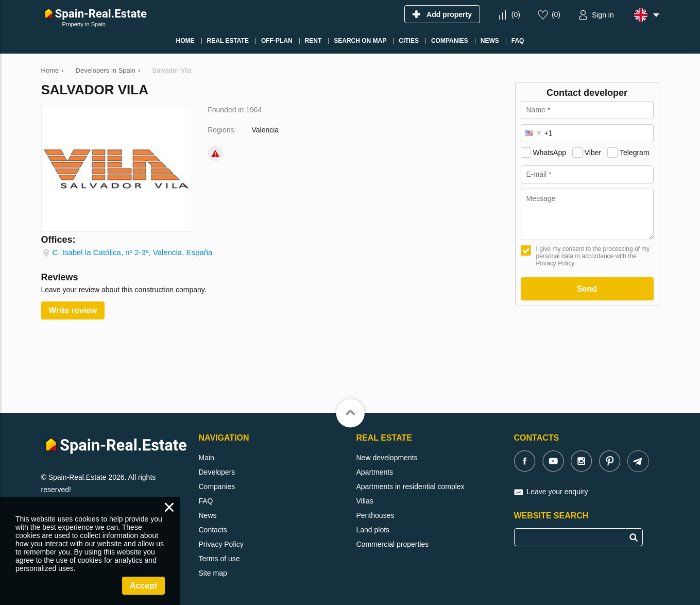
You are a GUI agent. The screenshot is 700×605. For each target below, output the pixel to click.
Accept (143, 586)
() (516, 14)
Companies (217, 486)
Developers (217, 472)
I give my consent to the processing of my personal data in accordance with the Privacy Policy (593, 256)
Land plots (373, 530)
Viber (593, 153)
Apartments (375, 472)
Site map (213, 573)
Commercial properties (393, 544)
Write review (73, 310)
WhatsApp (549, 153)
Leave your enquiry (558, 492)
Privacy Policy (221, 544)
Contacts (213, 530)
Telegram (635, 153)
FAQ (206, 501)
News (208, 515)
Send (587, 289)
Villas (365, 501)
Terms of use (219, 559)
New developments (387, 458)
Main (207, 458)
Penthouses (375, 515)
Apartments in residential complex (411, 486)
